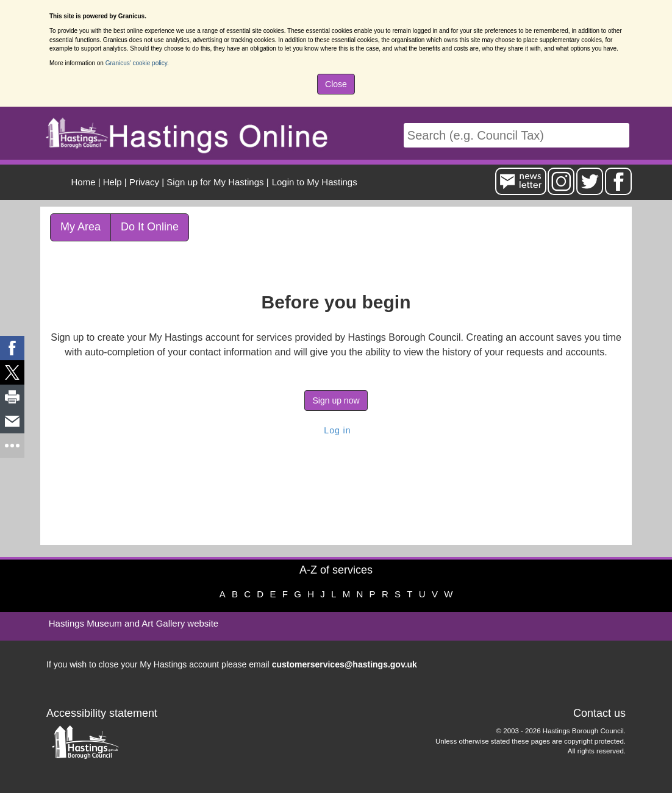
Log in (336, 430)
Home (84, 182)
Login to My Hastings (315, 182)
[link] (12, 348)
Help (113, 182)
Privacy (144, 182)
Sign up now (336, 400)
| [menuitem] (86, 182)
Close (336, 84)
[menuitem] (313, 182)
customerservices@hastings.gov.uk (345, 664)
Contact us (599, 713)
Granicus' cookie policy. (137, 63)
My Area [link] (80, 227)
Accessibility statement (102, 713)
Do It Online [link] (150, 227)
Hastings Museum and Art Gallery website (134, 623)
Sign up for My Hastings (215, 182)
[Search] (517, 136)
